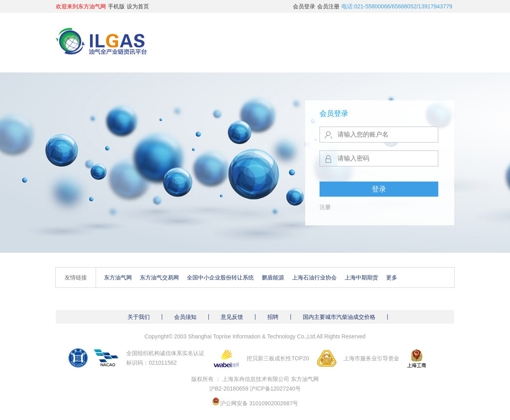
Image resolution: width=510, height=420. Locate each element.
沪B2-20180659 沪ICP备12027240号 (255, 389)
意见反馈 (232, 317)
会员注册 (328, 6)
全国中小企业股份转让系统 (220, 277)
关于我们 (139, 317)
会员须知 (185, 317)
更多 (392, 277)
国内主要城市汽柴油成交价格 (339, 317)
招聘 (273, 317)
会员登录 (304, 6)
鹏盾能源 (273, 277)
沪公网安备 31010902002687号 (259, 403)
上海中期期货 (361, 277)
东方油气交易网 (159, 277)
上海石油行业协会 (314, 277)
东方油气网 (118, 277)
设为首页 (138, 6)
